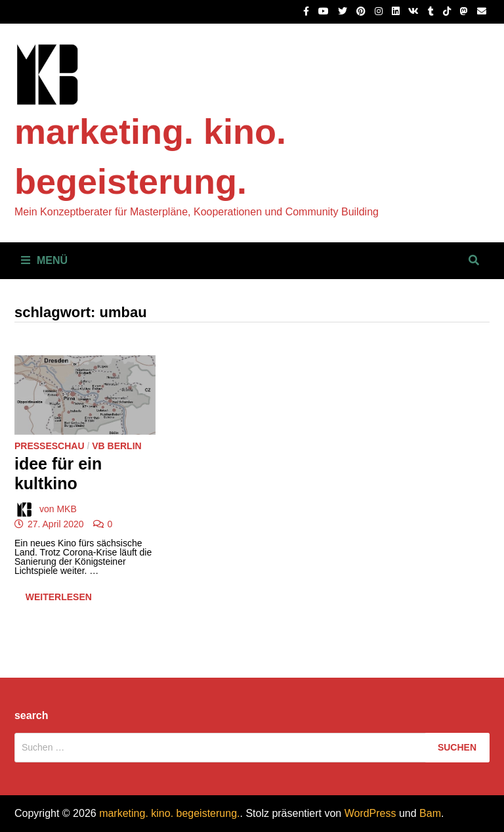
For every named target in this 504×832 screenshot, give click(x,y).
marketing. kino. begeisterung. (169, 813)
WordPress (370, 813)
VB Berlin (116, 446)
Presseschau (50, 446)
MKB (66, 508)
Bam (430, 813)
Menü (44, 260)
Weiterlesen (58, 600)
